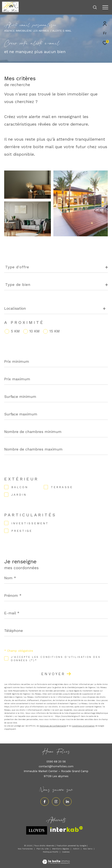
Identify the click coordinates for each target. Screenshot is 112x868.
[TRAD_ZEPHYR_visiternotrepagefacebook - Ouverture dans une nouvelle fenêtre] (45, 802)
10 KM (34, 331)
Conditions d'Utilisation (83, 726)
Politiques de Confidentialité (53, 726)
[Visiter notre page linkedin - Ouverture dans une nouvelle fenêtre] (67, 802)
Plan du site (43, 849)
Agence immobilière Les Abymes (26, 31)
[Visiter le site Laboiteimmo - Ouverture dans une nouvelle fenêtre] (56, 859)
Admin (77, 849)
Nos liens (88, 849)
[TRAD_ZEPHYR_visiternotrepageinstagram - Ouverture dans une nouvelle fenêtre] (56, 802)
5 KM (15, 331)
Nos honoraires (25, 849)
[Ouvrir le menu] (105, 7)
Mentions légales (61, 849)
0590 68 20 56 (56, 762)
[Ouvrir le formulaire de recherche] (95, 7)
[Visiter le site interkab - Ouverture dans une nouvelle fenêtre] (67, 829)
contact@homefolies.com (56, 766)
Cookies (66, 852)
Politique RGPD (51, 852)
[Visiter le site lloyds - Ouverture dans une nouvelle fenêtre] (37, 830)
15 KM (55, 331)
